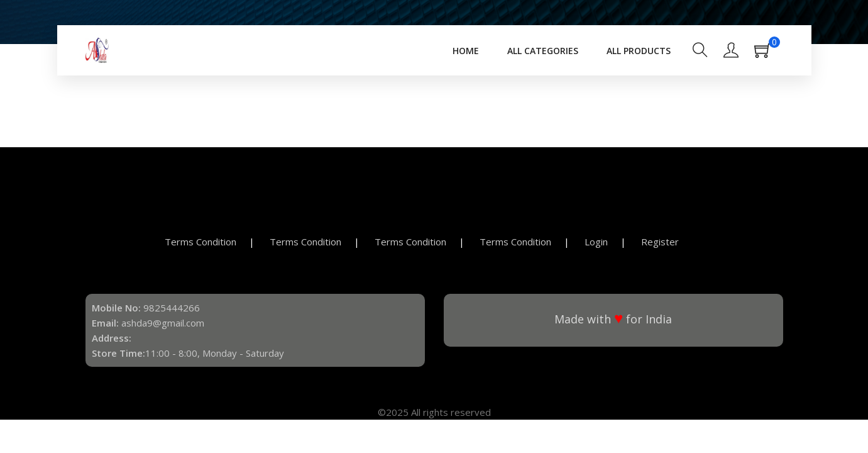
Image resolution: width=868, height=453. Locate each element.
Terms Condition (201, 242)
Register (660, 242)
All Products (639, 51)
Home (466, 51)
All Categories (543, 51)
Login (596, 242)
